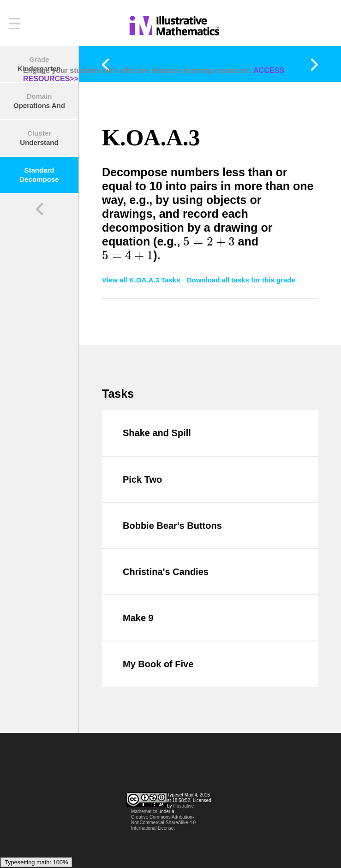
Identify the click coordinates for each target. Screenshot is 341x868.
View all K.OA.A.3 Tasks (142, 280)
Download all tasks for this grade (241, 280)
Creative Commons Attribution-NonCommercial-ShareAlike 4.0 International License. (163, 823)
